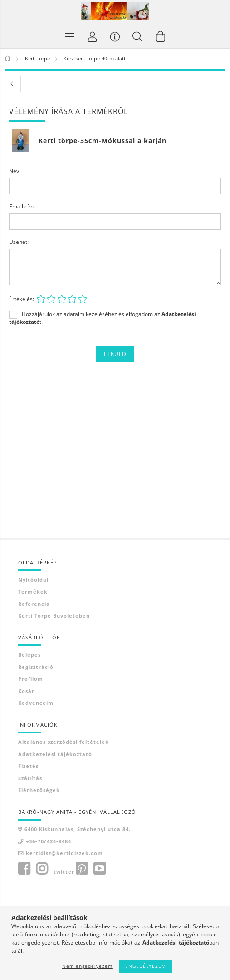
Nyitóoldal (33, 580)
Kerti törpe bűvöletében (54, 616)
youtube (99, 869)
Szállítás (30, 778)
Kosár (26, 691)
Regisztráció (36, 667)
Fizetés (28, 766)
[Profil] (93, 36)
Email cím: (22, 206)
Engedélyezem (146, 966)
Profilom (31, 679)
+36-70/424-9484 (49, 841)
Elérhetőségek (39, 790)
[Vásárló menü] (115, 36)
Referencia (34, 604)
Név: (15, 171)
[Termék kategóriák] (70, 36)
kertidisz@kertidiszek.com (64, 853)
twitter (64, 872)
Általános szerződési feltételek (64, 742)
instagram (42, 869)
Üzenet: (19, 242)
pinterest (82, 869)
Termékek (33, 591)
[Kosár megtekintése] (161, 36)
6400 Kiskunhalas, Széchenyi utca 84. (78, 829)
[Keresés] (138, 36)
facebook (24, 869)
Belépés (29, 655)
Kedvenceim (36, 703)
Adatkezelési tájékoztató (55, 754)
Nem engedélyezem (87, 966)
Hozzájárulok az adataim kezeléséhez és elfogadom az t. (103, 318)
